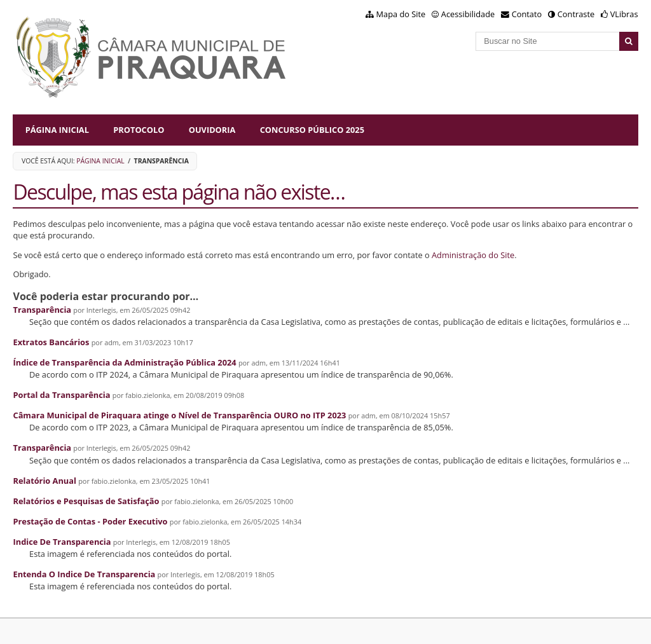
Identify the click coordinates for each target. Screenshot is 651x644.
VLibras (624, 14)
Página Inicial (57, 130)
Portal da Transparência (61, 395)
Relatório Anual (44, 481)
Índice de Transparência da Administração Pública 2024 (124, 362)
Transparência (42, 310)
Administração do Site (473, 255)
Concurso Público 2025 (312, 130)
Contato (527, 14)
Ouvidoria (212, 130)
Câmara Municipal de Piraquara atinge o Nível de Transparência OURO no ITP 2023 (179, 415)
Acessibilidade (468, 14)
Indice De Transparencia (62, 542)
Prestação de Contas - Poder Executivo (90, 521)
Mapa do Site (401, 14)
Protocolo (139, 130)
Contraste (576, 14)
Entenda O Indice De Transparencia (84, 574)
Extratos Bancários (51, 342)
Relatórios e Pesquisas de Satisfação (86, 501)
